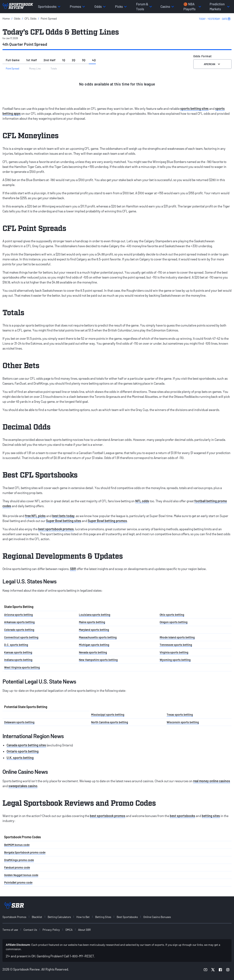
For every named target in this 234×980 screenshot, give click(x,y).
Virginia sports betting (174, 652)
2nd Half (50, 60)
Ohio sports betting (172, 615)
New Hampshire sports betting (98, 660)
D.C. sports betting (16, 645)
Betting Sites (103, 917)
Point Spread (49, 18)
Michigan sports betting (94, 645)
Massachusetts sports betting (98, 637)
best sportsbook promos (56, 529)
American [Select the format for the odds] (212, 64)
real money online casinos (212, 781)
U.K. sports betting (20, 758)
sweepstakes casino (23, 786)
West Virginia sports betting (22, 667)
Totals (54, 68)
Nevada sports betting (93, 652)
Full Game (13, 60)
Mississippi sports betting (108, 715)
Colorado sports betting (19, 630)
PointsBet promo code (18, 882)
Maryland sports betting (94, 630)
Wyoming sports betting (175, 660)
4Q (94, 60)
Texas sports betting (180, 715)
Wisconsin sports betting (183, 722)
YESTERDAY (214, 19)
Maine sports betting (92, 622)
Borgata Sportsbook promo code (25, 852)
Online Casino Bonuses (157, 917)
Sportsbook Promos (14, 917)
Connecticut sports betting (21, 637)
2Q (74, 60)
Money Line (35, 68)
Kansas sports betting (18, 652)
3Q (84, 60)
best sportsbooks (182, 816)
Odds (17, 18)
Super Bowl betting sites (64, 521)
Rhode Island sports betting (177, 637)
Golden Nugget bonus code (21, 875)
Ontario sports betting (23, 751)
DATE (226, 19)
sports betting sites (194, 108)
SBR (73, 569)
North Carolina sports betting (110, 722)
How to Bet (83, 917)
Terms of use (10, 930)
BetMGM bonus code (17, 845)
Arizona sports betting (18, 615)
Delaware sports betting (19, 722)
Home (6, 18)
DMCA (69, 930)
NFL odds (142, 501)
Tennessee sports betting (176, 645)
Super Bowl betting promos (107, 521)
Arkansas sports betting (19, 622)
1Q (64, 60)
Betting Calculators (59, 917)
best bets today (63, 516)
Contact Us (30, 930)
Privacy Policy (51, 930)
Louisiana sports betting (95, 615)
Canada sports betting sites (26, 745)
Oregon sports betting (174, 622)
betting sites (211, 816)
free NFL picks (35, 516)
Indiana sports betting (18, 660)
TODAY (202, 19)
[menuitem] (17, 917)
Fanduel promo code (17, 867)
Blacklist (37, 917)
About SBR (84, 930)
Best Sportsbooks (127, 917)
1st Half (32, 60)
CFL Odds (30, 18)
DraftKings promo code (19, 860)
